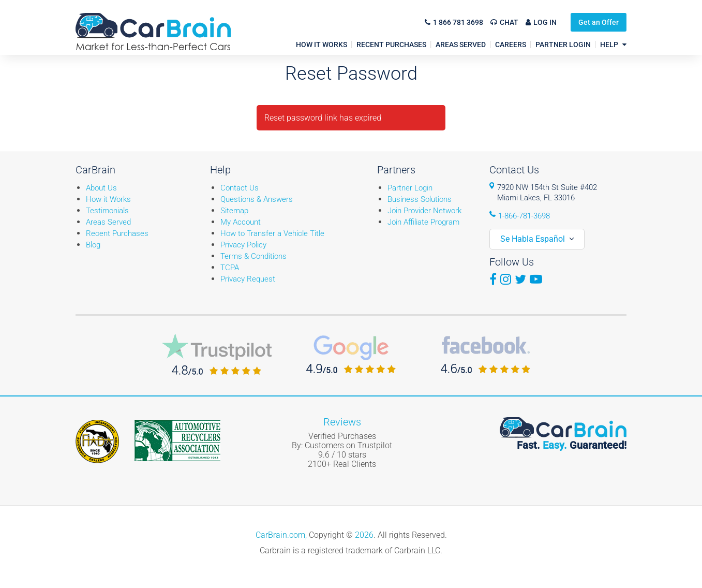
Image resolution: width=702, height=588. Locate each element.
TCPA (230, 268)
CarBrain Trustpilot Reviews (217, 354)
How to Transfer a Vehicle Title (272, 233)
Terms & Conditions (253, 256)
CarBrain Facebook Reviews (486, 355)
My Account (241, 222)
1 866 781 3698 (458, 22)
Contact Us (240, 188)
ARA (177, 440)
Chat (509, 22)
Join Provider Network (424, 211)
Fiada (97, 442)
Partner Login (410, 188)
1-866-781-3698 (524, 216)
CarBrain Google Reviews (351, 354)
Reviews (342, 422)
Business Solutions (420, 199)
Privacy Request (248, 279)
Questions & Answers (257, 199)
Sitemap (234, 211)
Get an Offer (599, 22)
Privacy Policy (243, 245)
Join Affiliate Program (423, 222)
